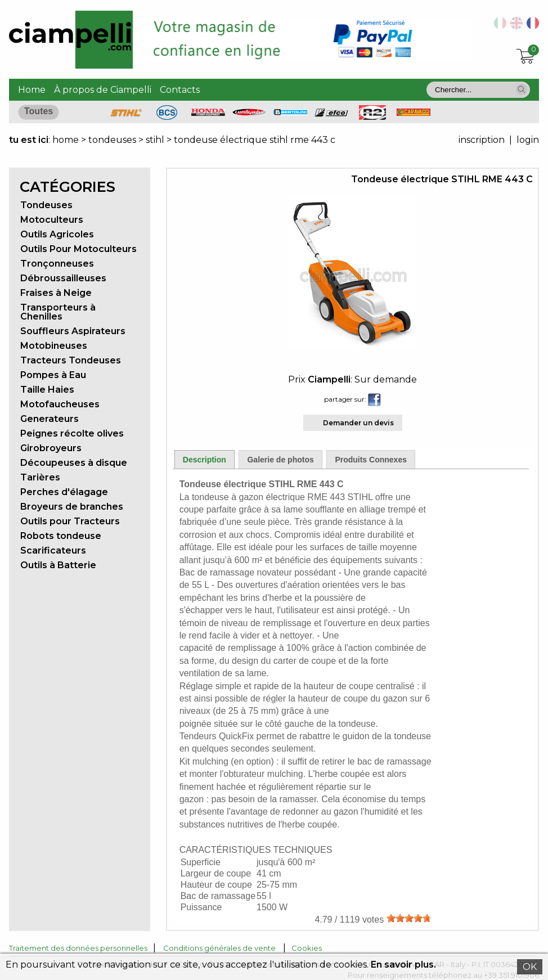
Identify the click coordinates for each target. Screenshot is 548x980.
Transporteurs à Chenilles (58, 312)
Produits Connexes (371, 460)
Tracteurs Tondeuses (71, 360)
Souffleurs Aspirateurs (73, 331)
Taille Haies (47, 390)
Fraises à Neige (56, 293)
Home (32, 90)
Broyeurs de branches (72, 507)
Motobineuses (54, 346)
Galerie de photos (280, 460)
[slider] (409, 918)
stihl (155, 140)
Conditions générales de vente (219, 948)
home (66, 140)
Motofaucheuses (60, 404)
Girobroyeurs (51, 448)
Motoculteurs (52, 220)
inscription (482, 140)
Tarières (40, 477)
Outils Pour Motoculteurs (78, 249)
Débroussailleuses (63, 278)
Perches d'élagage (64, 492)
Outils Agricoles (57, 234)
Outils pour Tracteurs (70, 521)
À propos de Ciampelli (103, 90)
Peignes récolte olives (72, 433)
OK (530, 967)
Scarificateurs (53, 550)
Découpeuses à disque (74, 463)
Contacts (180, 90)
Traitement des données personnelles (78, 948)
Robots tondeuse (61, 536)
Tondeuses (46, 205)
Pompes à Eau (53, 375)
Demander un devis (358, 423)
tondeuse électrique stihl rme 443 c (255, 140)
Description (205, 460)
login (528, 140)
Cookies (307, 948)
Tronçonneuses (57, 264)
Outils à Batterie (58, 565)
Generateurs (50, 419)
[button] (522, 89)
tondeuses (113, 140)
